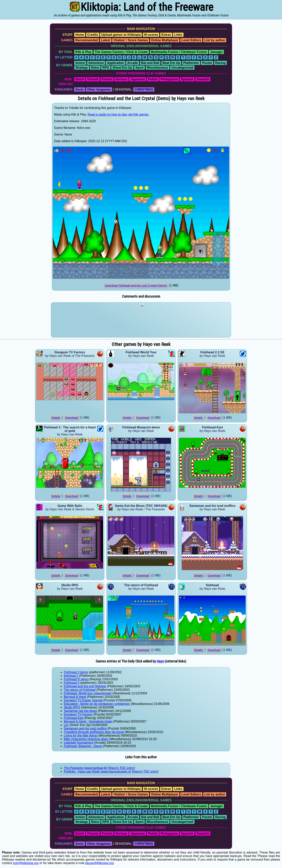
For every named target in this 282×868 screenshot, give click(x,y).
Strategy (82, 68)
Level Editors (191, 40)
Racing (220, 63)
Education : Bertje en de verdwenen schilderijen (97, 704)
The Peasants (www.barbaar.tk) (86, 768)
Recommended (87, 40)
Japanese (138, 79)
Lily (66, 725)
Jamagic (216, 52)
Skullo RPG (72, 707)
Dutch (80, 79)
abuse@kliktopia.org (99, 863)
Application (115, 63)
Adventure (96, 63)
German (121, 79)
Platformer (191, 63)
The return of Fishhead (80, 690)
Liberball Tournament (78, 743)
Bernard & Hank (75, 697)
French (107, 79)
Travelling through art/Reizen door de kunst (94, 732)
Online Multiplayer (165, 40)
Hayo (160, 661)
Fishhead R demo (76, 679)
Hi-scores (151, 35)
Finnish (93, 79)
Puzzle (207, 63)
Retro (95, 68)
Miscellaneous (158, 68)
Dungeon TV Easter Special (83, 700)
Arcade (133, 63)
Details (56, 418)
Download (71, 418)
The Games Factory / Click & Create (121, 52)
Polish (153, 79)
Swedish (203, 79)
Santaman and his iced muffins (85, 728)
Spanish (187, 79)
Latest (106, 40)
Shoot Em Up (122, 68)
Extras (166, 35)
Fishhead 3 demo (76, 672)
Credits (93, 35)
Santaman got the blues (80, 711)
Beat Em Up (171, 63)
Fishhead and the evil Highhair (85, 686)
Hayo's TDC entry (122, 768)
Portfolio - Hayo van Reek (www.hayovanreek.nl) (98, 772)
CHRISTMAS (144, 89)
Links (178, 35)
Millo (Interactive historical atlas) (86, 739)
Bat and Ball (150, 63)
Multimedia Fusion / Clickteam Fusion (179, 52)
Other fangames (99, 89)
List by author (215, 40)
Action (80, 63)
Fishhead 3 (72, 683)
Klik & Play (84, 52)
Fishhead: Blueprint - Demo (83, 746)
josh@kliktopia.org (26, 863)
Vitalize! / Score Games (131, 40)
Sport (139, 68)
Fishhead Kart (74, 718)
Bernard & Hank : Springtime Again (88, 721)
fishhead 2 (71, 676)
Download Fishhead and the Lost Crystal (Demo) (136, 285)
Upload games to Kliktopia (121, 35)
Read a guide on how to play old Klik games (118, 114)
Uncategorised (182, 68)
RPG (106, 68)
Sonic (80, 89)
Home (80, 35)
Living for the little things (81, 736)
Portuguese (169, 79)
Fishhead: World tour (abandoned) (88, 693)
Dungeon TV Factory (78, 714)
